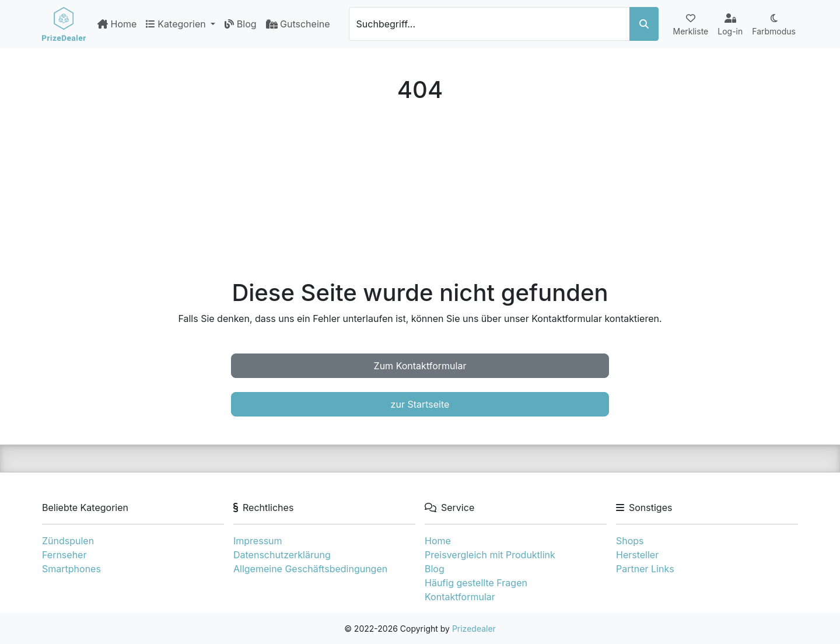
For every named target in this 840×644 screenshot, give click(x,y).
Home (117, 24)
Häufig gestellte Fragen (476, 583)
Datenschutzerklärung (282, 555)
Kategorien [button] (177, 24)
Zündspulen (68, 541)
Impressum (258, 541)
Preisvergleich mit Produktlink (490, 555)
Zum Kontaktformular (420, 366)
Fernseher (64, 555)
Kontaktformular (460, 597)
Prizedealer (474, 629)
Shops (630, 541)
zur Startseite (420, 404)
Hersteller (637, 555)
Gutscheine (298, 24)
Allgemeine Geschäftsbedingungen (310, 569)
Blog (240, 24)
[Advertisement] (420, 191)
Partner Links (645, 569)
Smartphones (71, 569)
